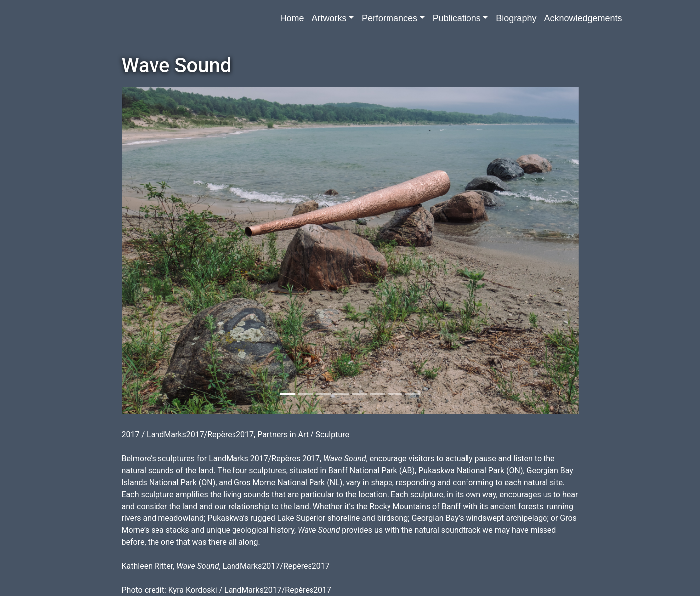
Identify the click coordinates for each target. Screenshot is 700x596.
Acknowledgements (583, 18)
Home (292, 18)
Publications (457, 18)
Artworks (329, 18)
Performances (389, 18)
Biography (516, 18)
